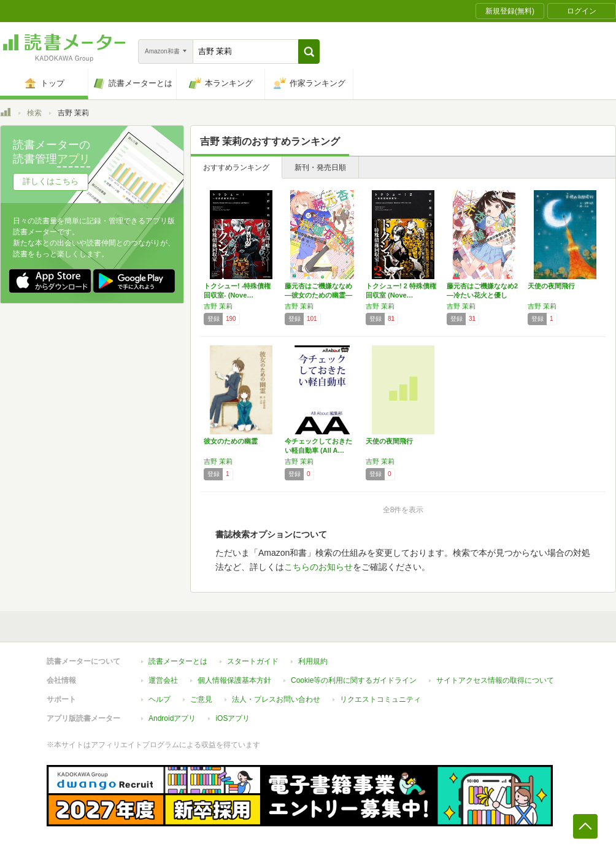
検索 (34, 113)
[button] (309, 52)
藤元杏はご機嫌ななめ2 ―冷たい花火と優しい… (482, 295)
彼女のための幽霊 (231, 441)
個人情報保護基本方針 (234, 680)
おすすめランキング (236, 167)
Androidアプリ (172, 718)
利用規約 (313, 661)
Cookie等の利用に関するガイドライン (354, 680)
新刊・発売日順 (320, 167)
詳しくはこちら (51, 181)
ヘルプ (160, 699)
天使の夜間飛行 (551, 286)
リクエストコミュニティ (380, 699)
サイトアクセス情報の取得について (495, 680)
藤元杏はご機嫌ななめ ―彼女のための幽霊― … (318, 295)
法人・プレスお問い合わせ (276, 699)
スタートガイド (253, 661)
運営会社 (163, 680)
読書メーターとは (178, 661)
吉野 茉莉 (218, 306)
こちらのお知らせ (318, 567)
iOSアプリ (233, 718)
